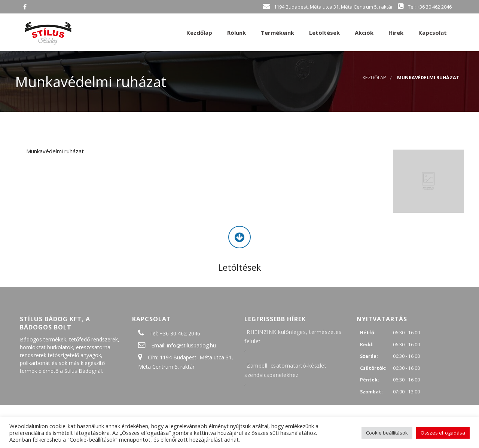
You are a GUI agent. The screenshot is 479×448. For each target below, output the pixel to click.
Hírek (395, 33)
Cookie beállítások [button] (387, 433)
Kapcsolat (432, 33)
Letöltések (324, 33)
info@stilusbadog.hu (191, 345)
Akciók (363, 33)
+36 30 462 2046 (180, 333)
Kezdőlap (199, 33)
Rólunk (236, 33)
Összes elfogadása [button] (443, 433)
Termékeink (277, 33)
